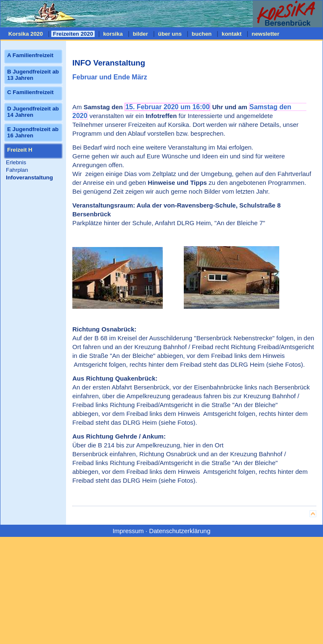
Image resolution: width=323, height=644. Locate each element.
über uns (170, 34)
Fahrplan (17, 170)
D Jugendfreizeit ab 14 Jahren (33, 112)
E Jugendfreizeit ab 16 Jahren (33, 132)
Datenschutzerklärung (180, 531)
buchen (202, 34)
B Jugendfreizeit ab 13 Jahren (33, 75)
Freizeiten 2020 (73, 34)
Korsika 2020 (26, 34)
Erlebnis (16, 162)
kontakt (232, 34)
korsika (113, 34)
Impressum (128, 531)
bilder (140, 34)
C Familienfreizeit (30, 92)
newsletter (266, 34)
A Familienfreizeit (30, 55)
